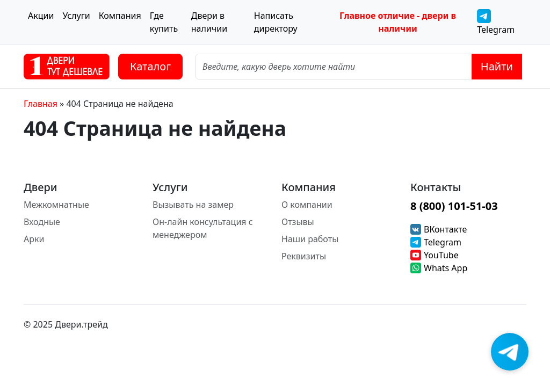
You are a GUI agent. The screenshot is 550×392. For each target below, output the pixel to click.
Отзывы (298, 222)
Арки (34, 239)
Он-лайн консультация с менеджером (203, 228)
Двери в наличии (209, 22)
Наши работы (310, 239)
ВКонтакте (445, 229)
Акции (41, 16)
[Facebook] (520, 324)
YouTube (441, 255)
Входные (42, 222)
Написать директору (276, 22)
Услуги (76, 16)
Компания (120, 16)
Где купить (164, 22)
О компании (307, 205)
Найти (497, 66)
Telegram (496, 22)
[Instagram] (498, 324)
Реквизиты (304, 256)
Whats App (446, 268)
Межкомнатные (56, 205)
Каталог (150, 66)
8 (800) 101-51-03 (454, 206)
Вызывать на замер (193, 205)
